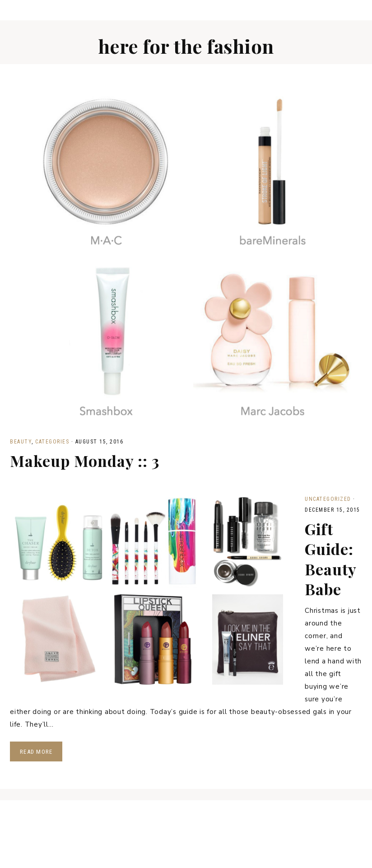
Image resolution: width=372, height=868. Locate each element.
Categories (52, 442)
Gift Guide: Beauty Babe (330, 559)
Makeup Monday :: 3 (85, 461)
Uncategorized (328, 499)
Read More (36, 752)
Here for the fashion (186, 46)
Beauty (21, 442)
